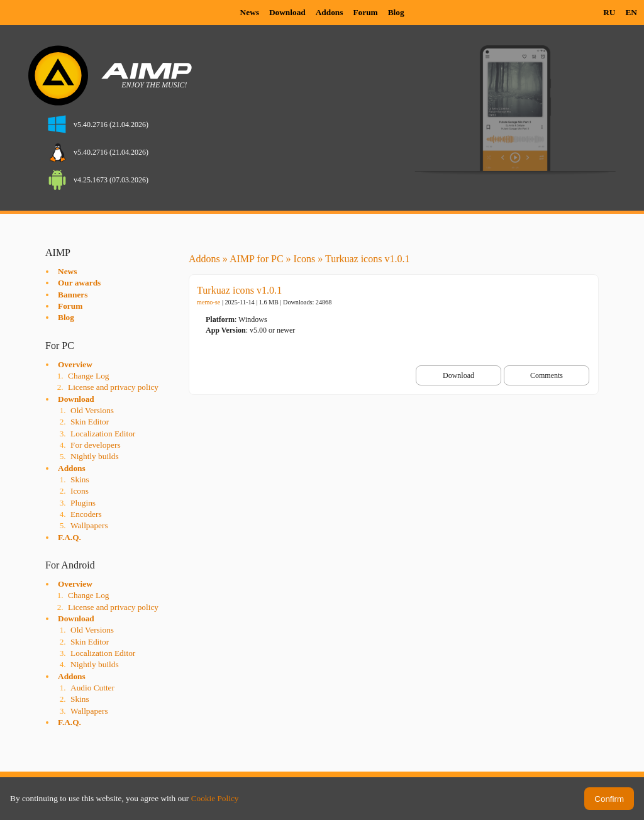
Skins (80, 479)
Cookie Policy (215, 798)
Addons (330, 12)
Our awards (79, 283)
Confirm (609, 799)
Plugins (83, 503)
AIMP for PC (257, 259)
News (250, 12)
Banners (73, 295)
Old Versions (92, 410)
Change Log (89, 376)
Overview (75, 364)
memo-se (208, 302)
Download (287, 12)
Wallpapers (89, 525)
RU (609, 12)
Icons (80, 491)
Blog (396, 12)
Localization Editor (103, 434)
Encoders (86, 514)
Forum (365, 12)
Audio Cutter (92, 688)
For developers (96, 445)
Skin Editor (90, 422)
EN (631, 12)
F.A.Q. (69, 537)
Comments (547, 375)
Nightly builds (95, 456)
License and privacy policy (113, 387)
